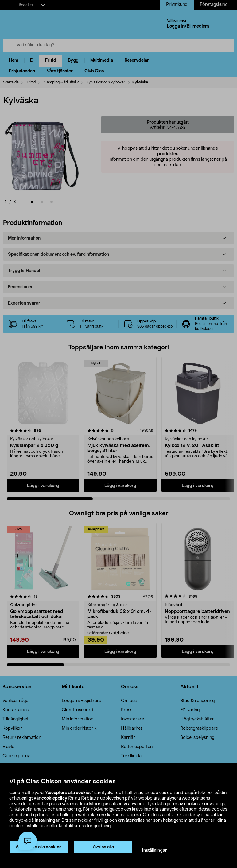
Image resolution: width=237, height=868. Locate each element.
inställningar (47, 820)
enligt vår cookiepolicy (44, 798)
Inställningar (155, 851)
